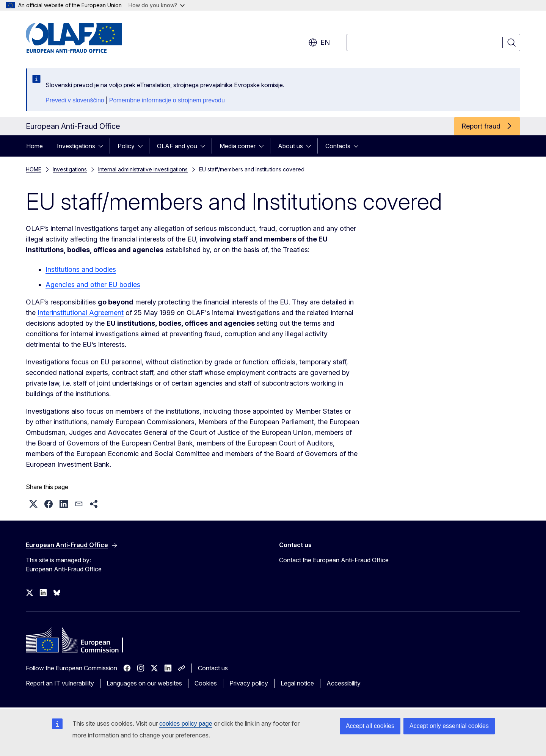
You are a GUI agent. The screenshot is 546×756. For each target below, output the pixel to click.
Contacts (338, 146)
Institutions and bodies (81, 269)
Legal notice (297, 683)
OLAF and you (177, 146)
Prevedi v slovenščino (75, 100)
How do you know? (157, 5)
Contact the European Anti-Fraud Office (334, 560)
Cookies (206, 683)
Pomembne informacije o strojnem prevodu (167, 100)
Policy (126, 146)
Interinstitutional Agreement (81, 313)
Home (35, 146)
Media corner (238, 146)
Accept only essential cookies (449, 726)
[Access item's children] (103, 146)
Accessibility (344, 683)
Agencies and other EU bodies (93, 285)
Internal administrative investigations (143, 169)
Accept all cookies (370, 726)
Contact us (213, 668)
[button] (33, 504)
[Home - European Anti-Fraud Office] (87, 38)
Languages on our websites (144, 683)
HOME (34, 169)
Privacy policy (249, 683)
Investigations (76, 146)
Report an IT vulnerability (60, 683)
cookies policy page (186, 724)
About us (290, 146)
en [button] (319, 42)
